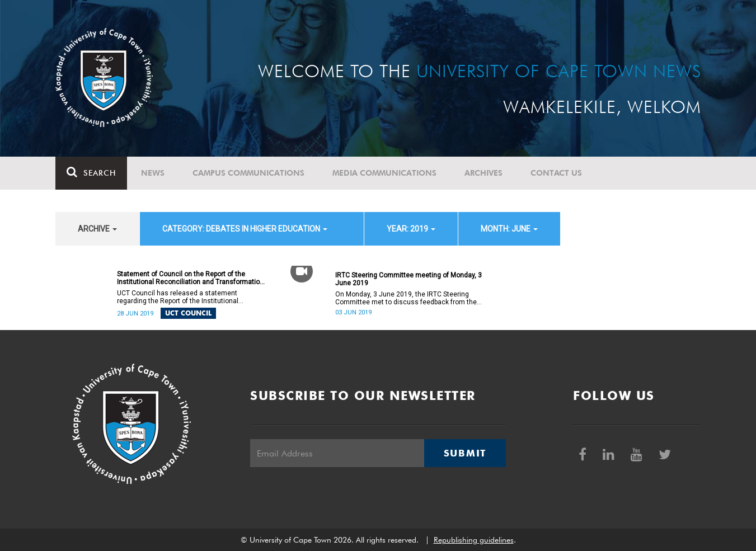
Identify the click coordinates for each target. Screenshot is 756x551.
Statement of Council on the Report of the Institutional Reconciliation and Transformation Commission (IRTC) (190, 278)
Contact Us (556, 173)
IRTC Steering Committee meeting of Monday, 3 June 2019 (408, 279)
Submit (465, 453)
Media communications (384, 173)
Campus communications (248, 173)
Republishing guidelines (474, 540)
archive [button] (97, 229)
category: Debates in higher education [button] (245, 229)
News (153, 173)
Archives (483, 173)
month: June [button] (509, 229)
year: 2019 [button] (411, 229)
